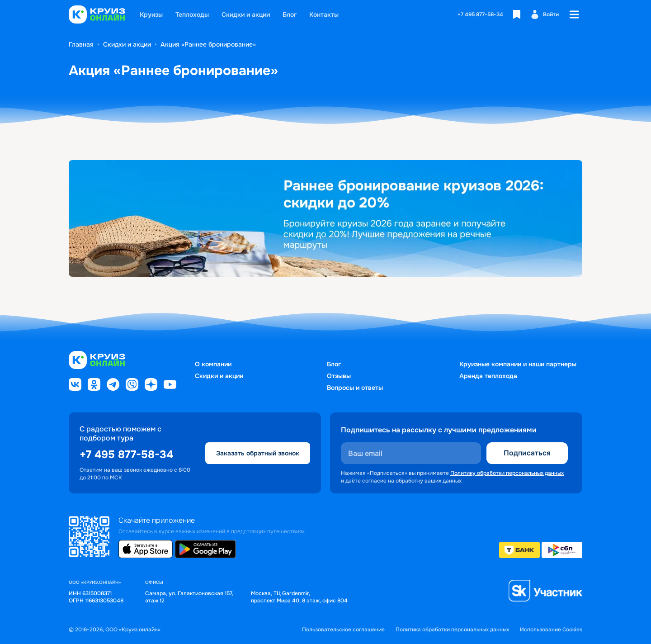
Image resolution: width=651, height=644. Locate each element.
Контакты (324, 14)
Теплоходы (192, 14)
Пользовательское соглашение (343, 630)
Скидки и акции (246, 14)
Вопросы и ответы (355, 388)
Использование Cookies (551, 630)
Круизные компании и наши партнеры (518, 364)
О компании (213, 364)
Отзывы (339, 376)
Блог (290, 14)
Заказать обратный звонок (258, 453)
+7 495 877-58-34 (480, 14)
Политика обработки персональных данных (452, 630)
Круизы (151, 14)
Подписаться (527, 453)
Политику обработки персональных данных (507, 473)
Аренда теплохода (488, 376)
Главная (81, 44)
